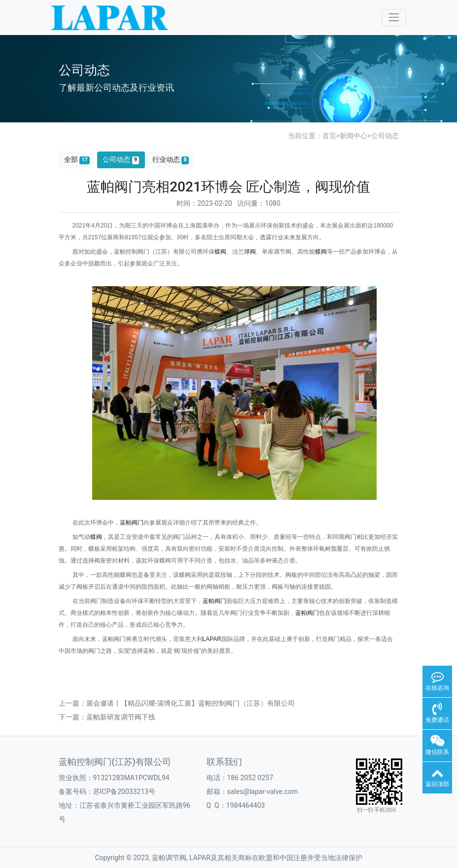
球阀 (250, 252)
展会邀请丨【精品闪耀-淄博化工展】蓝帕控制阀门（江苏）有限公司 (191, 703)
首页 (329, 136)
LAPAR (212, 639)
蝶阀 (220, 252)
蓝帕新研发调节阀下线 (121, 717)
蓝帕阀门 (132, 523)
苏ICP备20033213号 (124, 792)
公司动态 (385, 136)
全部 (77, 160)
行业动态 (171, 160)
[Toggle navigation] (394, 18)
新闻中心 (353, 136)
